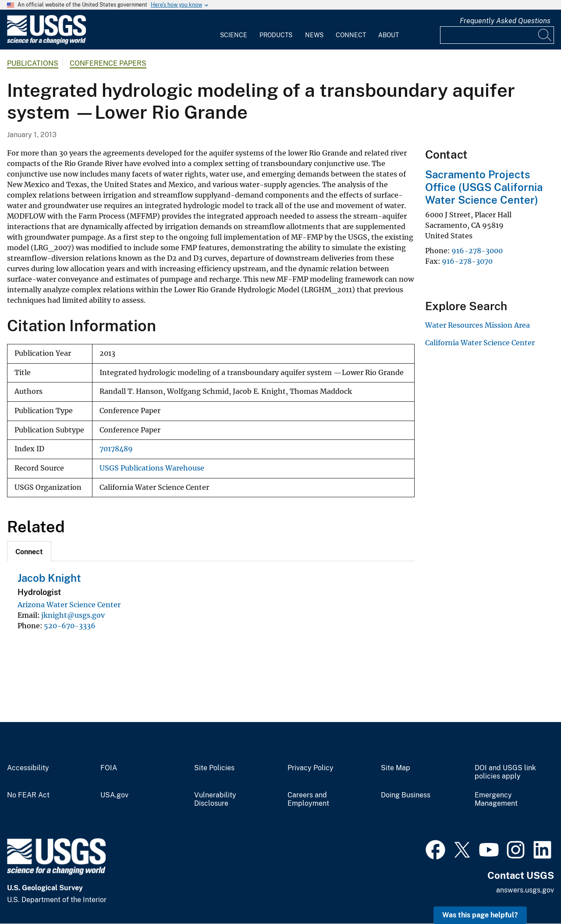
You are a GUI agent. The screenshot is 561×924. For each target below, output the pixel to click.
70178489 (116, 449)
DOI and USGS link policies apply (505, 772)
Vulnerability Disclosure (215, 799)
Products (276, 35)
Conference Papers (108, 63)
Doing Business (406, 795)
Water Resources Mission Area (478, 325)
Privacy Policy (311, 768)
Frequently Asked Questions (505, 21)
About (389, 35)
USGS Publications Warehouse (152, 468)
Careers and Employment (308, 799)
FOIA (109, 768)
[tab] (29, 551)
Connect (351, 35)
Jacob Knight (49, 578)
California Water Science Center (480, 343)
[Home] (46, 42)
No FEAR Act (28, 795)
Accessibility (28, 768)
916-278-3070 (467, 261)
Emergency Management (496, 799)
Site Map (396, 768)
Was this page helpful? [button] (480, 915)
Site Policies (214, 768)
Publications (33, 63)
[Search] (545, 35)
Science (234, 35)
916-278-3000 (477, 251)
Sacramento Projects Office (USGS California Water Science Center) (484, 187)
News (314, 35)
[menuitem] (234, 30)
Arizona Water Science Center (69, 605)
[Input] (497, 35)
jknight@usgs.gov (73, 615)
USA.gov (114, 795)
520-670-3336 (70, 626)
